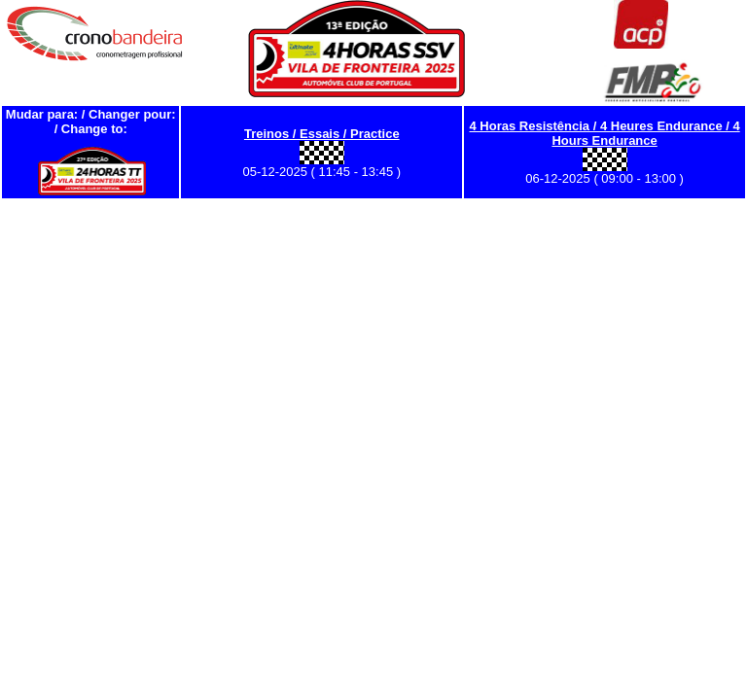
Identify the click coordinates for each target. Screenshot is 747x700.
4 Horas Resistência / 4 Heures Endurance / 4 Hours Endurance (605, 133)
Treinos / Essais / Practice (322, 134)
